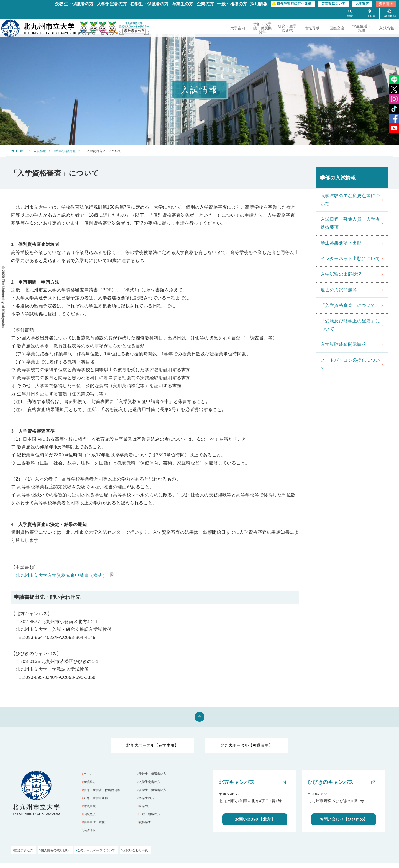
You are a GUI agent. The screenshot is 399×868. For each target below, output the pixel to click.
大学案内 (362, 4)
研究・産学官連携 (287, 28)
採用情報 (259, 4)
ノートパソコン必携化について (350, 364)
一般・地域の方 (232, 4)
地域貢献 (312, 28)
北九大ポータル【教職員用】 (247, 745)
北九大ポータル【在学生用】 (152, 745)
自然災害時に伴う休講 (294, 4)
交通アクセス (25, 856)
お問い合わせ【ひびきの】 (344, 820)
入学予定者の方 (112, 4)
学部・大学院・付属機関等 (263, 28)
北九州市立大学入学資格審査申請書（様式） (61, 575)
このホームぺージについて (121, 856)
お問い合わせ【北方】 (255, 820)
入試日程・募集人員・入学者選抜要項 (350, 223)
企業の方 (205, 4)
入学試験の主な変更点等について (350, 200)
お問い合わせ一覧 (172, 856)
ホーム (90, 774)
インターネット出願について (350, 259)
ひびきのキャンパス (331, 782)
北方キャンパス (237, 782)
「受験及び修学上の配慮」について (350, 325)
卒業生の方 (183, 4)
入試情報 (387, 28)
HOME (21, 151)
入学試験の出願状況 (341, 274)
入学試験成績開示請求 (343, 344)
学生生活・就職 (362, 28)
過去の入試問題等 (339, 290)
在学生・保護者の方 (149, 4)
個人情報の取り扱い (68, 856)
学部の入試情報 (65, 151)
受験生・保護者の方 (74, 4)
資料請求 (386, 4)
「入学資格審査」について (348, 305)
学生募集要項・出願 (341, 243)
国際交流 (337, 28)
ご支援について (333, 4)
